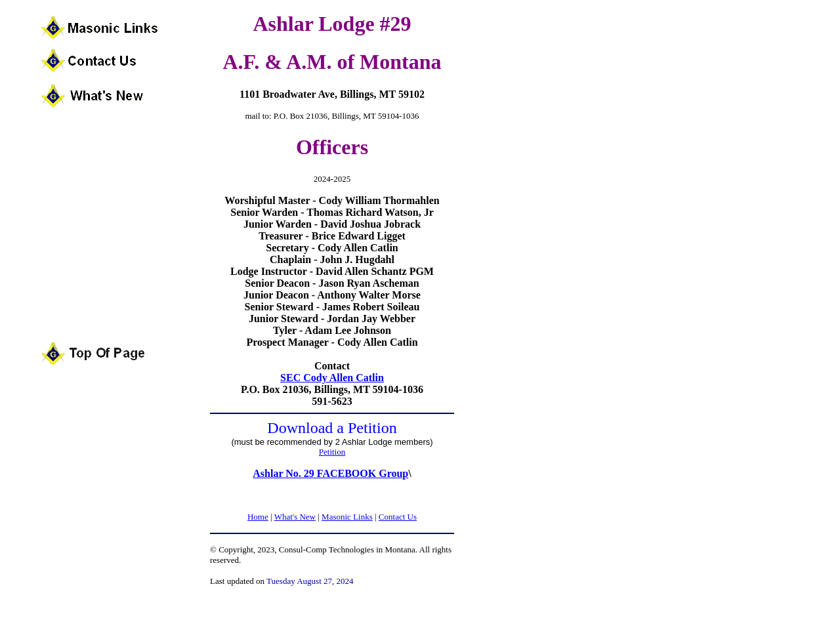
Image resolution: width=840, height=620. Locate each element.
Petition (332, 452)
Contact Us (398, 517)
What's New (295, 517)
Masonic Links (347, 517)
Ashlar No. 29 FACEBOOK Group (330, 473)
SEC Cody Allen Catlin (332, 378)
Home (258, 517)
